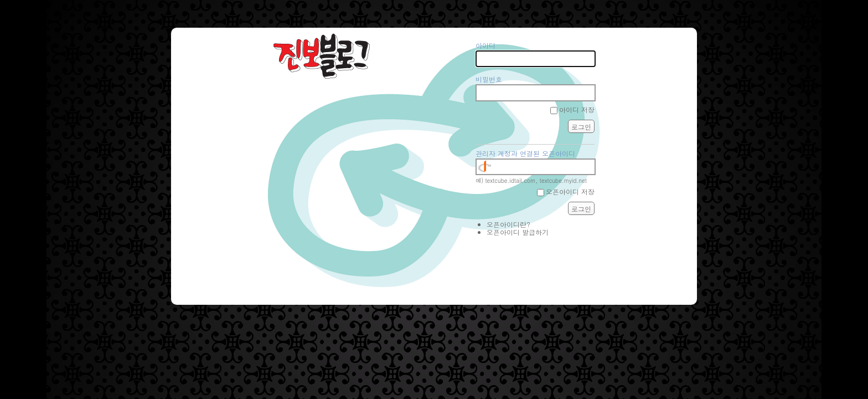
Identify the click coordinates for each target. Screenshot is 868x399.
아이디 (485, 45)
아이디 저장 (577, 109)
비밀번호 (489, 79)
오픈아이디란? (508, 224)
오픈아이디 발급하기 (518, 232)
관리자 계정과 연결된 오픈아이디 (525, 153)
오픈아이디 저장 (570, 191)
